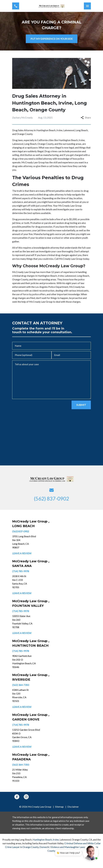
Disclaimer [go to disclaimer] (73, 807)
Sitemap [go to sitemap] (59, 807)
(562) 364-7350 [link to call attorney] (21, 685)
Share (86, 117)
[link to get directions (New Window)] (33, 542)
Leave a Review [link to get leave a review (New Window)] (22, 553)
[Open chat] (91, 853)
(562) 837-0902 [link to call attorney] (21, 531)
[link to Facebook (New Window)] (17, 797)
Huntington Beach (42, 839)
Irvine (56, 839)
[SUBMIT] (81, 405)
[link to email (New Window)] (51, 490)
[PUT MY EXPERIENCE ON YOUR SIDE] (52, 39)
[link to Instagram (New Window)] (26, 797)
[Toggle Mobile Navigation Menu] (87, 6)
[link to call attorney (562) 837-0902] (16, 6)
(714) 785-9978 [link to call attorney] (21, 571)
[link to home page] (51, 6)
